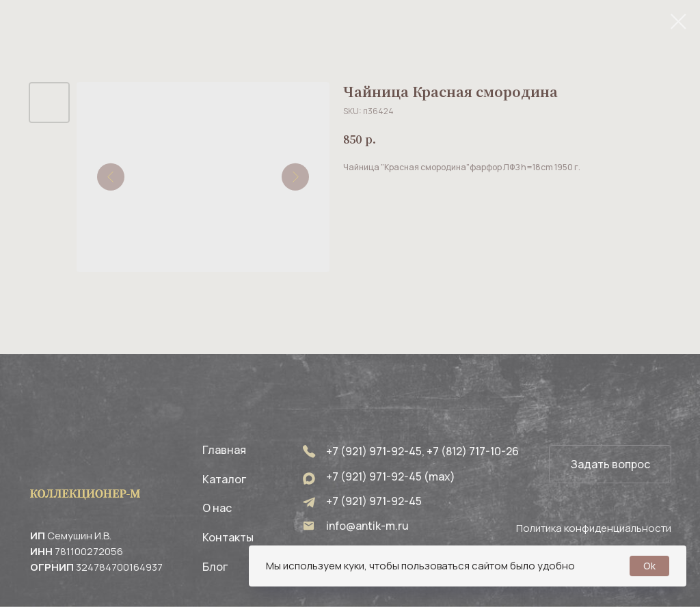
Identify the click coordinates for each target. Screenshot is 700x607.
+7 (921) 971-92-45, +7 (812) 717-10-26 (422, 451)
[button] (610, 464)
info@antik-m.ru (367, 526)
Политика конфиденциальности (594, 528)
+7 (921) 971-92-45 (374, 501)
